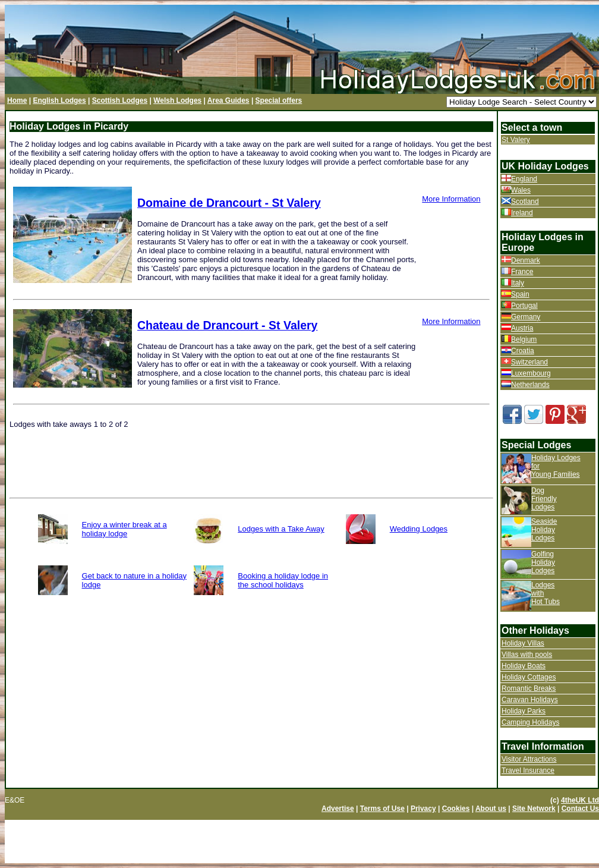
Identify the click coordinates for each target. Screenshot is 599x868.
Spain (520, 294)
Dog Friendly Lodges (544, 499)
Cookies (456, 809)
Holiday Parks (524, 711)
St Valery (516, 140)
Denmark (526, 260)
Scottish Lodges (120, 100)
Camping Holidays (530, 722)
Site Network (534, 809)
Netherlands (530, 385)
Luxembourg (531, 373)
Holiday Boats (524, 666)
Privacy (423, 809)
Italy (518, 283)
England (524, 179)
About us (491, 809)
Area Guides (228, 100)
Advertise (338, 809)
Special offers (279, 100)
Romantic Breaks (529, 688)
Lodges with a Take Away (281, 529)
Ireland (522, 213)
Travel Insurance (528, 770)
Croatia (523, 351)
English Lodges (59, 100)
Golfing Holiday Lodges (543, 562)
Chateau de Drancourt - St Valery (227, 325)
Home (17, 100)
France (522, 272)
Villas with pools (527, 655)
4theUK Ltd (580, 800)
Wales (521, 190)
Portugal (524, 306)
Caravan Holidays (530, 700)
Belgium (524, 339)
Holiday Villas (523, 643)
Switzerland (529, 362)
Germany (526, 317)
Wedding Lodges (419, 529)
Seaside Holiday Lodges (544, 530)
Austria (522, 328)
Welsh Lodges (177, 100)
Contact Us (580, 809)
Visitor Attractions (529, 759)
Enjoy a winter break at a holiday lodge (124, 529)
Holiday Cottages (529, 677)
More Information (451, 199)
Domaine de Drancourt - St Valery (229, 203)
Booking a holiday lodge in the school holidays (283, 580)
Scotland (525, 202)
